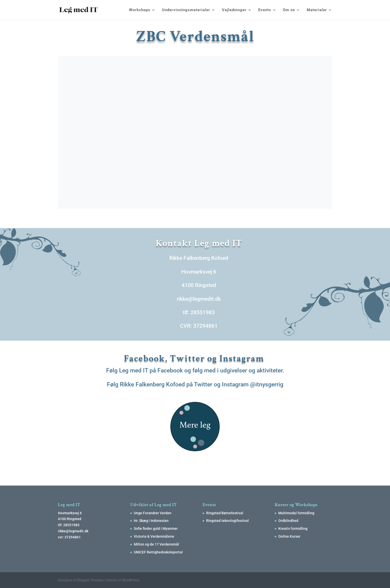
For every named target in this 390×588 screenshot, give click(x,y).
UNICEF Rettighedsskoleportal (158, 552)
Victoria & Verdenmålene (154, 536)
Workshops (140, 10)
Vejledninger (234, 10)
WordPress (131, 580)
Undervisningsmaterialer (186, 10)
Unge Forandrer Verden (153, 513)
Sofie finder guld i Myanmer (156, 529)
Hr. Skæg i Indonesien (151, 521)
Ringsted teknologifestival (227, 521)
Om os (289, 10)
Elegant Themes (90, 580)
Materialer (317, 10)
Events (265, 10)
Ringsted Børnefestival (225, 513)
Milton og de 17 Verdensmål (156, 544)
